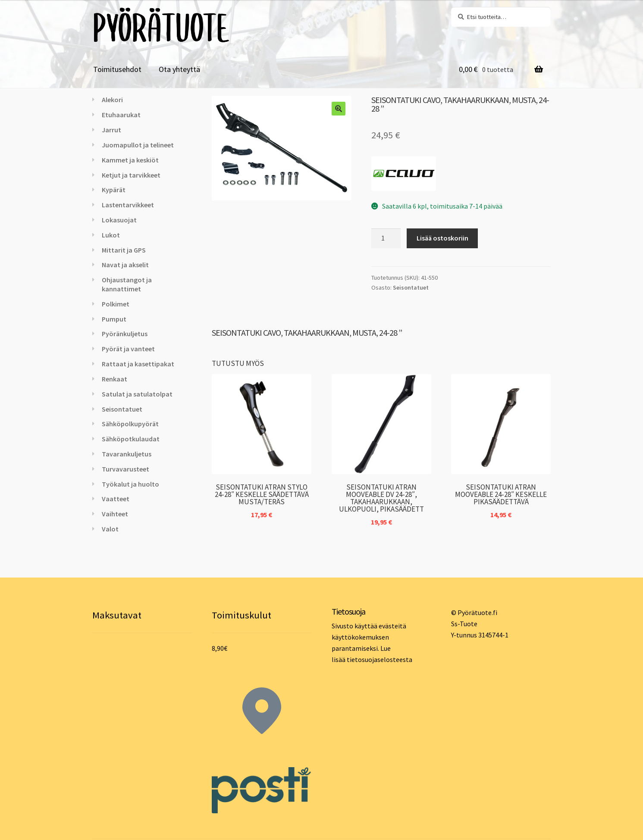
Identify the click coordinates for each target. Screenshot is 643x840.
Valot (110, 529)
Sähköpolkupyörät (130, 424)
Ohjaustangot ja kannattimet (127, 284)
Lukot (111, 235)
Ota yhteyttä (179, 69)
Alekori (112, 100)
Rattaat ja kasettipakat (138, 364)
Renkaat (114, 379)
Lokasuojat (119, 220)
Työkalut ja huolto (130, 484)
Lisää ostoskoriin (442, 238)
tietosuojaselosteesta (380, 659)
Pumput (114, 319)
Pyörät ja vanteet (128, 349)
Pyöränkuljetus (125, 334)
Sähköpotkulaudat (131, 439)
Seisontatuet (411, 287)
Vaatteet (116, 499)
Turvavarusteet (125, 469)
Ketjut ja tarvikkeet (131, 175)
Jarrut (111, 130)
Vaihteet (115, 514)
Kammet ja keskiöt (130, 160)
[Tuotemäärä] (386, 238)
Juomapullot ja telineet (138, 145)
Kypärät (114, 190)
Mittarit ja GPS (124, 250)
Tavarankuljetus (127, 454)
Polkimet (116, 304)
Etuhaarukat (121, 115)
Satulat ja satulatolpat (137, 394)
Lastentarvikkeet (128, 205)
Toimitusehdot (117, 69)
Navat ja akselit (125, 265)
